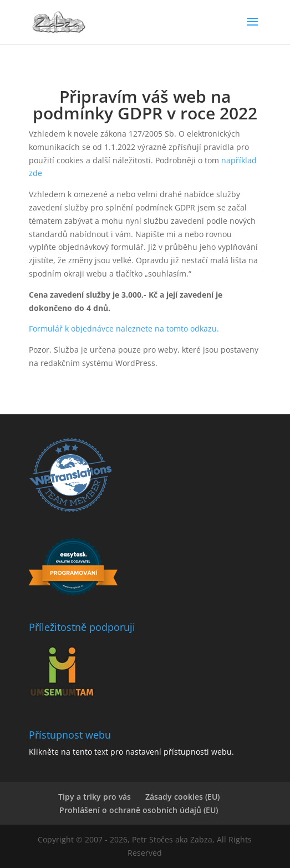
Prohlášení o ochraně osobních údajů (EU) (139, 810)
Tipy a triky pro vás (95, 797)
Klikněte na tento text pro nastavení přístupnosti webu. (131, 752)
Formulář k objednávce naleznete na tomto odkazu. (124, 328)
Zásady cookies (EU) (182, 797)
